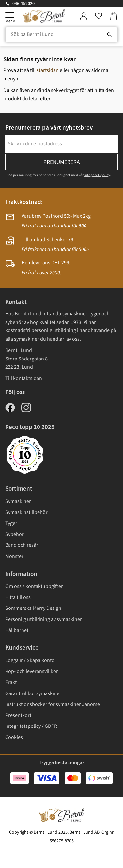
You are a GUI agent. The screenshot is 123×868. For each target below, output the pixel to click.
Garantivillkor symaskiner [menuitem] (33, 693)
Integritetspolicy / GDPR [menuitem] (31, 726)
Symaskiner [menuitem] (18, 501)
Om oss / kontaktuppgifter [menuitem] (34, 586)
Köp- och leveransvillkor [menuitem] (32, 671)
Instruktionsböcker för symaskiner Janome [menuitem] (53, 704)
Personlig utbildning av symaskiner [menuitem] (44, 619)
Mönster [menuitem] (14, 556)
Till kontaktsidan (24, 378)
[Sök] (109, 35)
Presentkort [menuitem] (18, 715)
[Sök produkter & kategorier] (62, 35)
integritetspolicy (97, 175)
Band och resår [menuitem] (22, 545)
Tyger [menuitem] (11, 523)
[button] (10, 15)
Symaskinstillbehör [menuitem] (26, 512)
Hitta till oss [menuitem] (18, 597)
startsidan (48, 70)
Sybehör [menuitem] (15, 534)
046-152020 (23, 4)
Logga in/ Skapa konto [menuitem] (30, 660)
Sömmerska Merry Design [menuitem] (33, 608)
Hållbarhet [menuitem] (17, 630)
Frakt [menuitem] (11, 682)
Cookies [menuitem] (14, 737)
